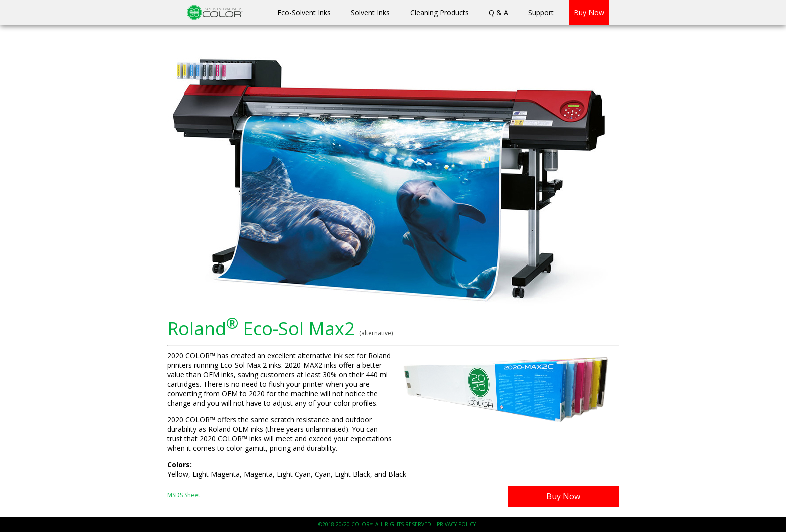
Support (541, 12)
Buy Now (589, 12)
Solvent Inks (370, 12)
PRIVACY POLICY (456, 524)
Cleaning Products (439, 12)
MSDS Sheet (184, 495)
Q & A (499, 12)
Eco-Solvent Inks (304, 12)
